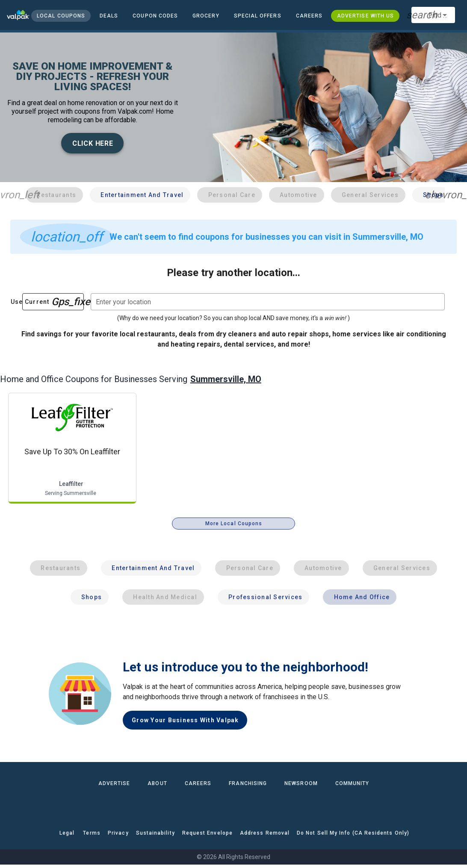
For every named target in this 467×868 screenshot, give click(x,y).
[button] (257, 16)
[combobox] (433, 15)
